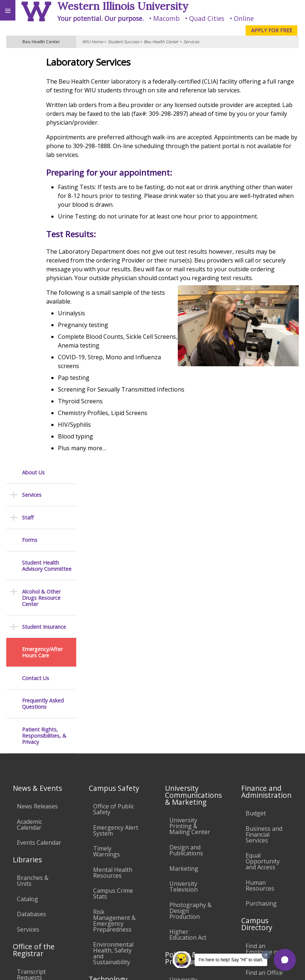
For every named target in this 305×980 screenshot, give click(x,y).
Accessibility (21, 921)
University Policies (183, 708)
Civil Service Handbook (185, 804)
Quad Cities (207, 18)
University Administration (266, 738)
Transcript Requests (31, 700)
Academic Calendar (30, 550)
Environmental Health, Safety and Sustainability (113, 679)
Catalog (27, 624)
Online (244, 18)
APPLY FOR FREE (272, 30)
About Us (33, 62)
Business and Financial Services (264, 560)
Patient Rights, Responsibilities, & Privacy (44, 325)
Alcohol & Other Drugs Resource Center (41, 187)
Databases (32, 639)
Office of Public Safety (114, 535)
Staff (28, 107)
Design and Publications (186, 576)
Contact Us (36, 267)
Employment (64, 921)
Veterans (150, 921)
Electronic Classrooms (109, 748)
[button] (285, 960)
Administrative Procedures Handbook (189, 780)
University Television (183, 612)
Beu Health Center (161, 42)
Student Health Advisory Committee (47, 155)
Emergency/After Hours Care (42, 242)
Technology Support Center (115, 790)
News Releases (37, 532)
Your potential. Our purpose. (100, 18)
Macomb (166, 18)
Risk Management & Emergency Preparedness (114, 646)
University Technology (109, 811)
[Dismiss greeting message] (266, 955)
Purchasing (261, 629)
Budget (256, 539)
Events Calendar (39, 568)
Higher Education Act (188, 660)
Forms (30, 129)
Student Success (123, 42)
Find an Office (264, 698)
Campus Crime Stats (113, 619)
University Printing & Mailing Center (190, 551)
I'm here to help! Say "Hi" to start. (231, 960)
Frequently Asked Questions (43, 293)
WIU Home (93, 42)
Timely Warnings (106, 577)
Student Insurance (44, 216)
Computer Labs (114, 730)
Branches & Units (33, 606)
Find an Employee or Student (263, 677)
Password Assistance (108, 769)
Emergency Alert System (116, 556)
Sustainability (109, 921)
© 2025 (149, 967)
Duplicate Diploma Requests (30, 724)
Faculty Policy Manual (188, 756)
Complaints (185, 849)
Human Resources (260, 611)
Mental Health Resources (113, 598)
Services (191, 42)
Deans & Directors (258, 716)
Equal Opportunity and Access (263, 587)
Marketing (184, 594)
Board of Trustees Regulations (186, 732)
